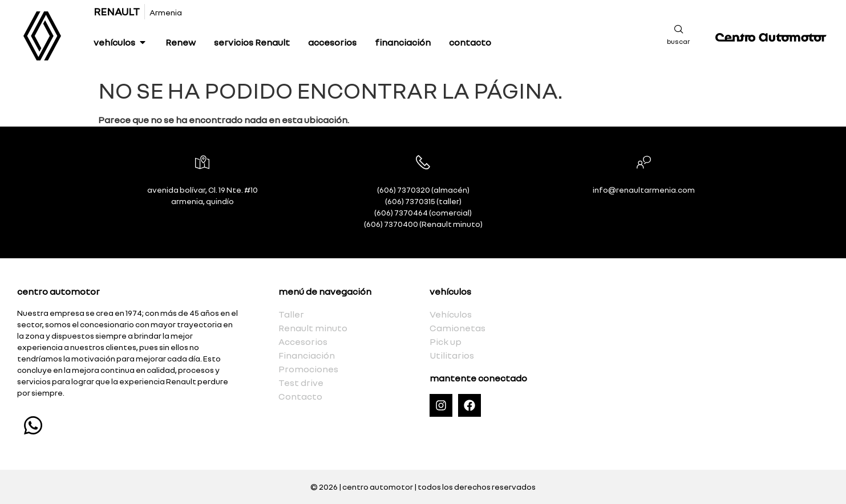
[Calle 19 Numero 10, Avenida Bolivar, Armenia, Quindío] (705, 358)
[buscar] (679, 29)
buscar (679, 41)
